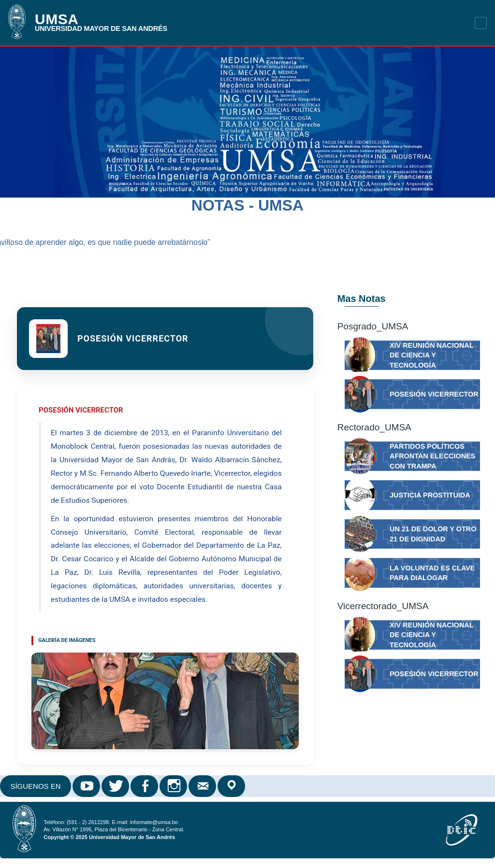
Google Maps (232, 786)
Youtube (87, 786)
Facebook (145, 786)
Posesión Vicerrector (434, 394)
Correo (203, 786)
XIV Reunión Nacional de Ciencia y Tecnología (431, 355)
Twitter (116, 786)
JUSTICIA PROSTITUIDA (430, 495)
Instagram (174, 786)
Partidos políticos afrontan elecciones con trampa (432, 456)
